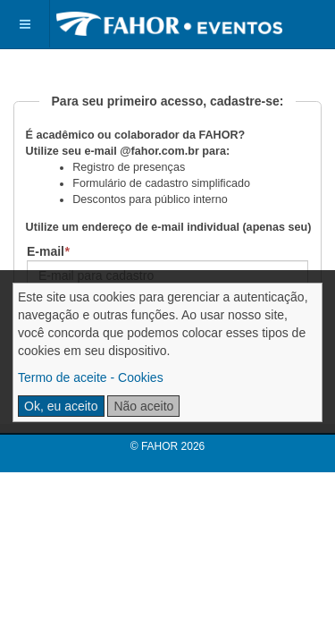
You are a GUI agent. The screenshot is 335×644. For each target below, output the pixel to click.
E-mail (48, 251)
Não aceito (143, 406)
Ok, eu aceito (61, 406)
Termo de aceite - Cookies (91, 377)
